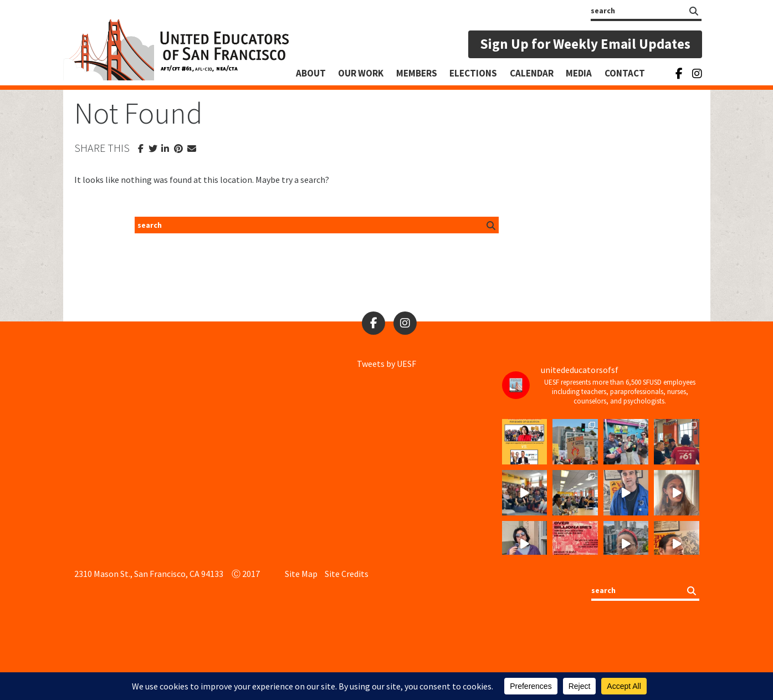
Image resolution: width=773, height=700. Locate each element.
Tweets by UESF (386, 364)
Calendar (532, 73)
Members (417, 73)
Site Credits (347, 574)
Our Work (361, 73)
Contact (625, 73)
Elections (473, 73)
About (311, 73)
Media (579, 73)
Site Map (301, 574)
